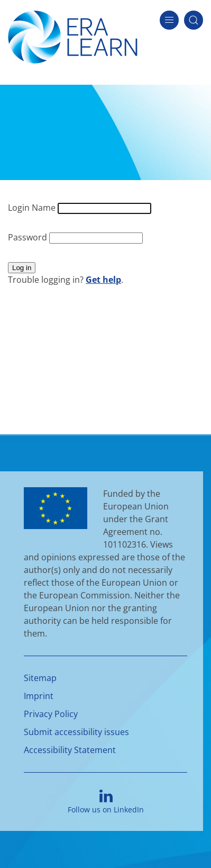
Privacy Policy (51, 714)
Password (29, 237)
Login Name (33, 208)
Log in (22, 268)
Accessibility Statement (70, 750)
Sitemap (40, 678)
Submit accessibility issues (76, 732)
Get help (103, 280)
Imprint (39, 696)
